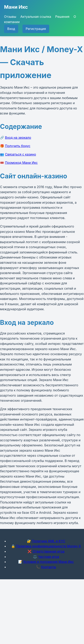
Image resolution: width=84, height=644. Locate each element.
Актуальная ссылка (36, 17)
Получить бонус (18, 146)
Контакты (49, 567)
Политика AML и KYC (48, 541)
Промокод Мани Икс (21, 163)
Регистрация (36, 29)
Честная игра (48, 557)
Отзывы (10, 17)
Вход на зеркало (18, 138)
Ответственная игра (49, 551)
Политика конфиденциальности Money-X (49, 546)
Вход (11, 29)
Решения (62, 17)
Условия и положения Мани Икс (48, 562)
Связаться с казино (21, 154)
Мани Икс (16, 7)
